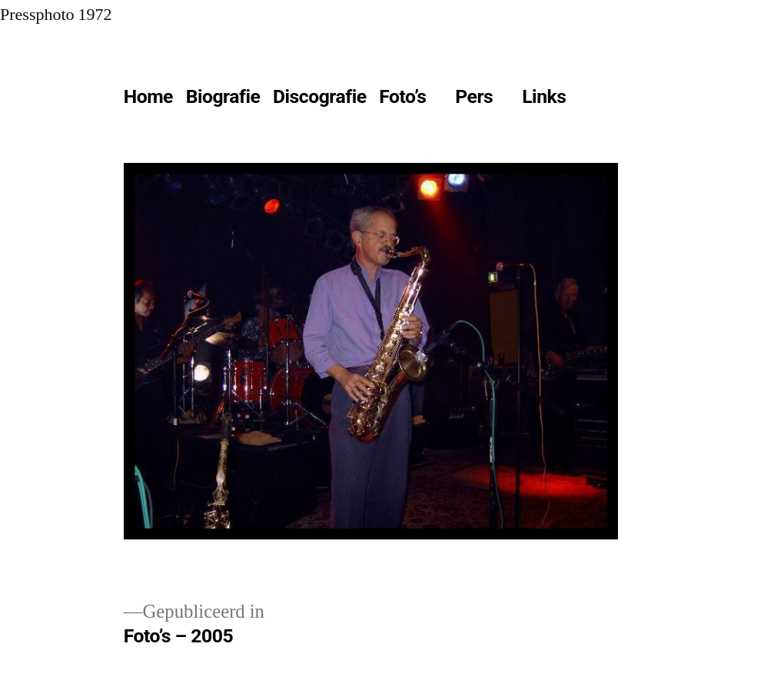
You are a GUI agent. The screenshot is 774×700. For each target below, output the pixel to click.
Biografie (223, 96)
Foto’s (402, 96)
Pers (474, 96)
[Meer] (606, 100)
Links (544, 96)
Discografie (320, 96)
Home (148, 96)
